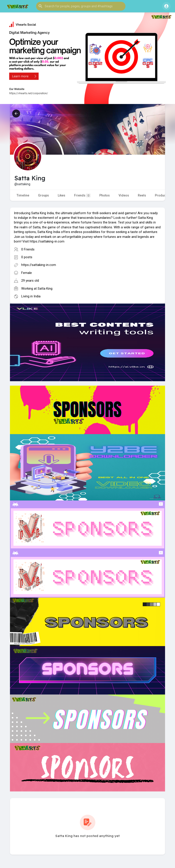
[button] (81, 6)
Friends (82, 195)
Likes (62, 195)
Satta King (45, 289)
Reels (142, 195)
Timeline (23, 195)
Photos (105, 195)
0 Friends (28, 249)
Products (162, 195)
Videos (124, 195)
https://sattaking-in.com (39, 265)
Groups (43, 195)
